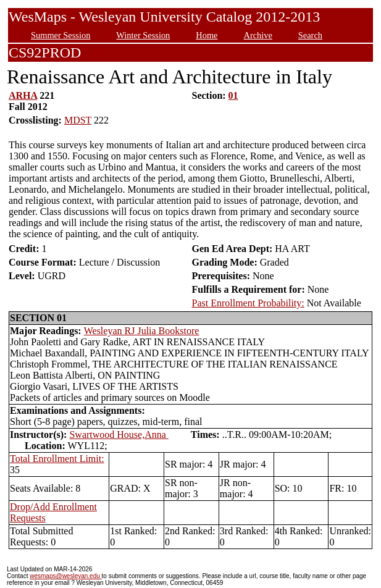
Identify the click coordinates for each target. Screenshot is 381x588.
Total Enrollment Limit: (57, 459)
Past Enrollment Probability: (248, 303)
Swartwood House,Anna (119, 435)
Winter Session (143, 35)
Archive (257, 35)
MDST (78, 120)
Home (207, 35)
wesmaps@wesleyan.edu (65, 576)
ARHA (23, 95)
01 (233, 95)
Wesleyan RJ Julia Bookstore (142, 331)
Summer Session (61, 35)
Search (310, 35)
